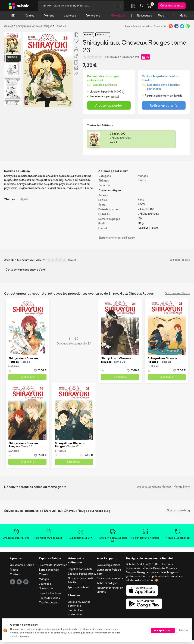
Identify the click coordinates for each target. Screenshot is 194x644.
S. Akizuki (14, 368)
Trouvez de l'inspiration (53, 566)
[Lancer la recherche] (119, 6)
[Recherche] (76, 6)
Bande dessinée (49, 571)
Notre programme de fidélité (81, 582)
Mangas (51, 17)
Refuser (184, 630)
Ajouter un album (78, 589)
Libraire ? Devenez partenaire (79, 605)
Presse (14, 571)
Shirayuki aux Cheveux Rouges (34, 27)
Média (185, 17)
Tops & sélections (50, 595)
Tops (163, 17)
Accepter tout (163, 630)
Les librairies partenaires (76, 614)
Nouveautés (145, 17)
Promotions (93, 17)
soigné (115, 98)
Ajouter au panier (109, 107)
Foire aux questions (109, 566)
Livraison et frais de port (109, 573)
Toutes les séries (49, 599)
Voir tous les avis (180, 262)
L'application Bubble (80, 571)
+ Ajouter (24, 201)
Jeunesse (72, 17)
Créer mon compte (172, 6)
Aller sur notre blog (178, 512)
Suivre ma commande (110, 580)
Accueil (9, 27)
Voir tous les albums (178, 295)
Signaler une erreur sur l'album (117, 239)
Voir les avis (112, 58)
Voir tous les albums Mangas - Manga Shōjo (163, 488)
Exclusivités (119, 17)
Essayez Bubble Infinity (82, 575)
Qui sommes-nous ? (22, 566)
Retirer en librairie (164, 107)
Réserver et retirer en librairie (110, 591)
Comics (32, 17)
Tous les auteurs (49, 604)
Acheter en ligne (107, 585)
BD (15, 17)
